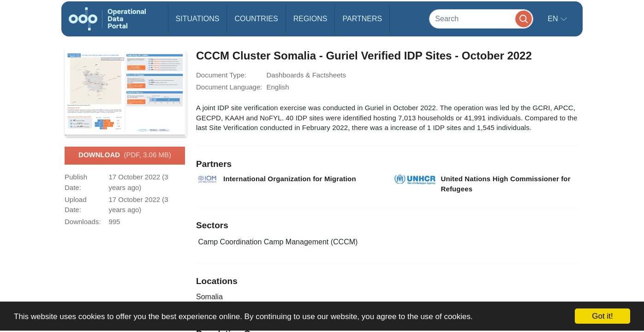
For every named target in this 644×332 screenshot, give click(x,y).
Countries (256, 19)
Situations (198, 19)
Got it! (602, 316)
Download (125, 155)
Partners (362, 19)
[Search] (481, 19)
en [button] (554, 19)
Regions (310, 19)
